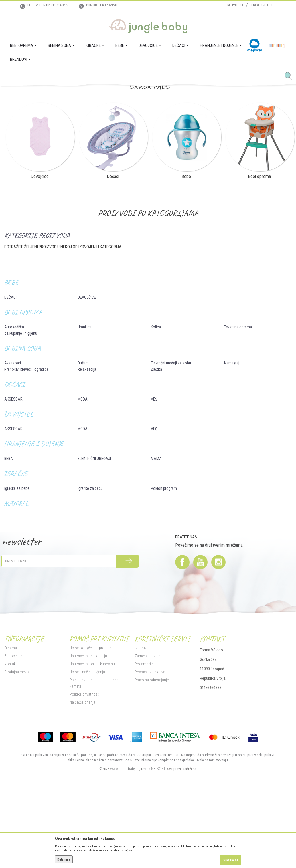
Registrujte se (261, 5)
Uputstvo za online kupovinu (92, 748)
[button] (290, 76)
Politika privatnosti (85, 779)
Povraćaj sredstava (150, 756)
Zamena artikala (147, 740)
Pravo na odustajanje (152, 764)
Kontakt (11, 748)
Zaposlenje (13, 740)
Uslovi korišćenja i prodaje (90, 732)
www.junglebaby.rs (125, 853)
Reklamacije (144, 748)
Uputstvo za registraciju (88, 740)
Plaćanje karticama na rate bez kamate (94, 768)
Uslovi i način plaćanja (87, 756)
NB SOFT (158, 853)
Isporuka (142, 732)
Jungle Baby (13, 94)
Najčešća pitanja (82, 787)
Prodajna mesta (17, 756)
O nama (11, 732)
